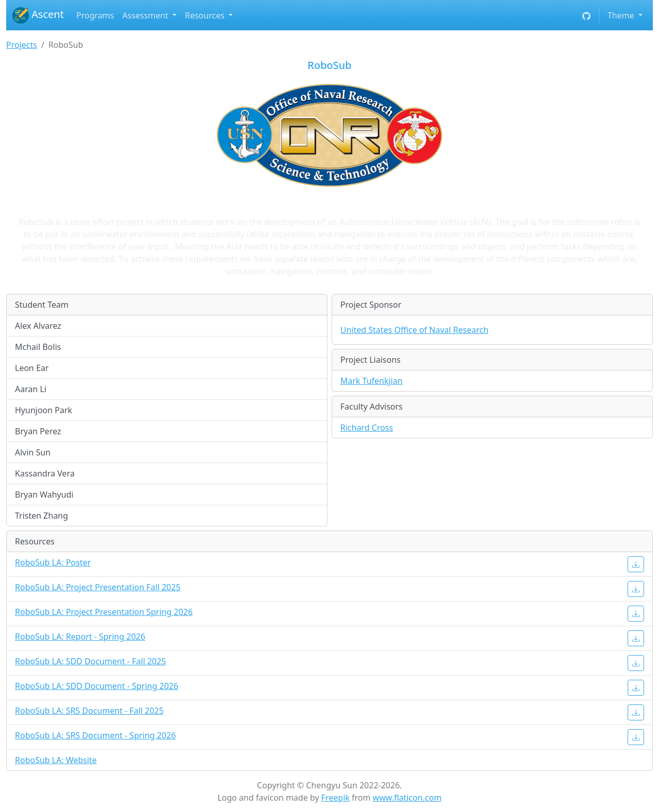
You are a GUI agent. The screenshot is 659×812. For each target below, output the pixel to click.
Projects (22, 45)
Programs (95, 15)
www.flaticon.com (407, 798)
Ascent (38, 15)
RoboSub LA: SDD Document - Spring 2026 (97, 686)
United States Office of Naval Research (414, 330)
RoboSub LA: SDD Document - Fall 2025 (91, 661)
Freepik (335, 798)
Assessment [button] (146, 15)
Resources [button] (206, 15)
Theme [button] (622, 15)
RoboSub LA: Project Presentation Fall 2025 (98, 587)
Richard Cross (367, 428)
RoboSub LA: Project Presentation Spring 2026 (104, 612)
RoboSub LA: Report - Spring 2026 (80, 637)
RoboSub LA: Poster (53, 562)
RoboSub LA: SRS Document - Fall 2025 (89, 711)
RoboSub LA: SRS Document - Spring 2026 (95, 735)
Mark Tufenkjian (371, 381)
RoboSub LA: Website (56, 760)
